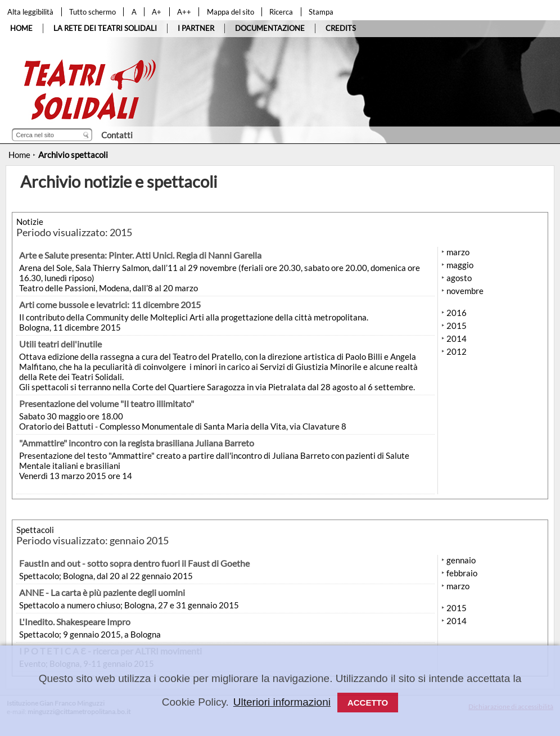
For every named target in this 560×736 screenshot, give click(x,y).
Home (19, 155)
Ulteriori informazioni (282, 702)
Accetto (368, 703)
